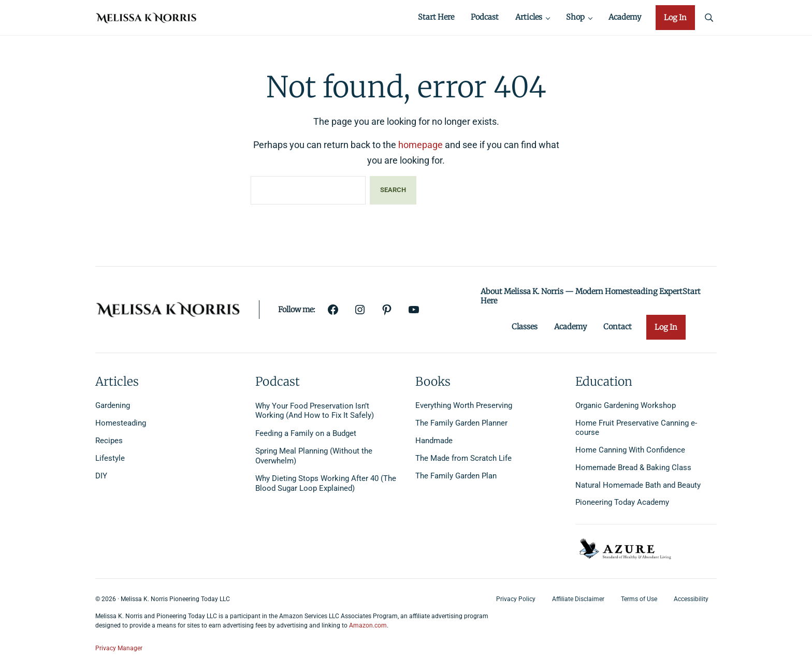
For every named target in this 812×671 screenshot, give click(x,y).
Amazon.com (368, 626)
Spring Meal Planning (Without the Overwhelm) (314, 456)
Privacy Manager (119, 648)
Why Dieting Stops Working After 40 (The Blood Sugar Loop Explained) (326, 484)
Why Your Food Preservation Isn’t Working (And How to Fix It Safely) (315, 411)
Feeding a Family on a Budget (306, 434)
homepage (421, 148)
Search (393, 193)
